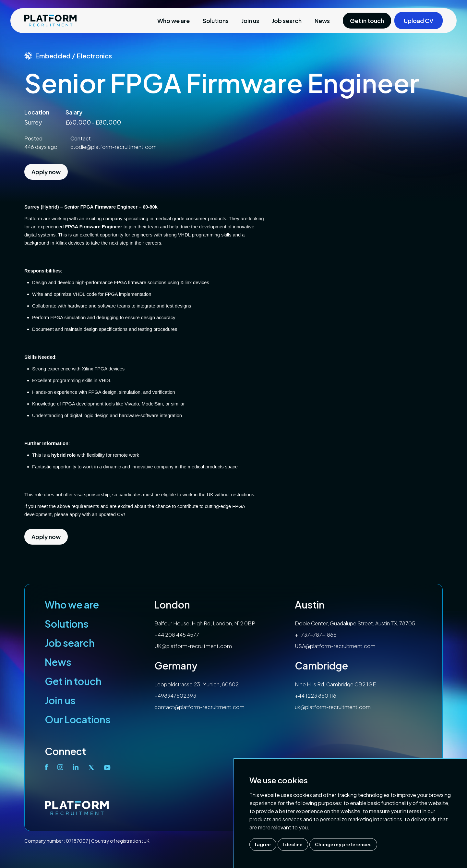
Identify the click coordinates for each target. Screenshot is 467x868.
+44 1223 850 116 (316, 696)
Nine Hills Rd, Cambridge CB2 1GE (335, 684)
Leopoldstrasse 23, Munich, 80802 (197, 684)
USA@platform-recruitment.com (335, 646)
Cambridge (321, 666)
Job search (287, 21)
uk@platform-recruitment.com (333, 707)
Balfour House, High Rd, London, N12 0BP (205, 623)
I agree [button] (263, 844)
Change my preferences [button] (343, 844)
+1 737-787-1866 (316, 635)
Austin (310, 605)
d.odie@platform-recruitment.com (114, 147)
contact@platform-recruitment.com (199, 707)
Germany (176, 666)
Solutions (216, 21)
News (322, 21)
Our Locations (78, 719)
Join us (250, 21)
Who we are (174, 21)
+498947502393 (175, 696)
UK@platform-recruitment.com (193, 646)
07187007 (77, 841)
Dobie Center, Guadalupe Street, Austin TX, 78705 (355, 623)
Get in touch (73, 681)
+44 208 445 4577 (177, 635)
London (172, 605)
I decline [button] (293, 844)
